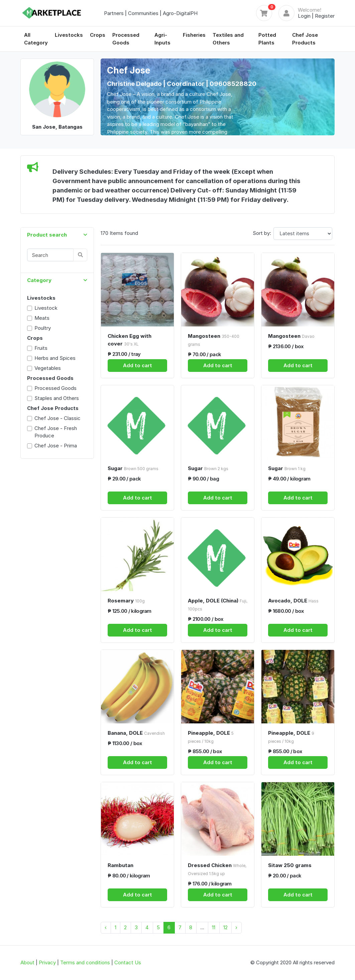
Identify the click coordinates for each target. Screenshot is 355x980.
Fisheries (194, 35)
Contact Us (128, 962)
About (27, 962)
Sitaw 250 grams (290, 865)
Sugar (133, 468)
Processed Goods (126, 39)
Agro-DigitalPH (180, 13)
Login (304, 16)
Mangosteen (214, 340)
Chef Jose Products (305, 39)
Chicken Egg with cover (130, 340)
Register (325, 16)
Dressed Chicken (217, 869)
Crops (98, 35)
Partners (114, 13)
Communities (143, 13)
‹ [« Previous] (106, 927)
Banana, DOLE (136, 733)
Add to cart (138, 365)
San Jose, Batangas (57, 127)
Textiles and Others (228, 39)
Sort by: (262, 233)
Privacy (47, 962)
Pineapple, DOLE (211, 737)
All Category (36, 39)
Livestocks (69, 35)
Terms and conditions (85, 962)
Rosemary (126, 601)
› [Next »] (236, 927)
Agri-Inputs (162, 39)
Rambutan (121, 865)
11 (214, 927)
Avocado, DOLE (293, 601)
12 (225, 927)
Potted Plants (267, 39)
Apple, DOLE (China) (218, 604)
